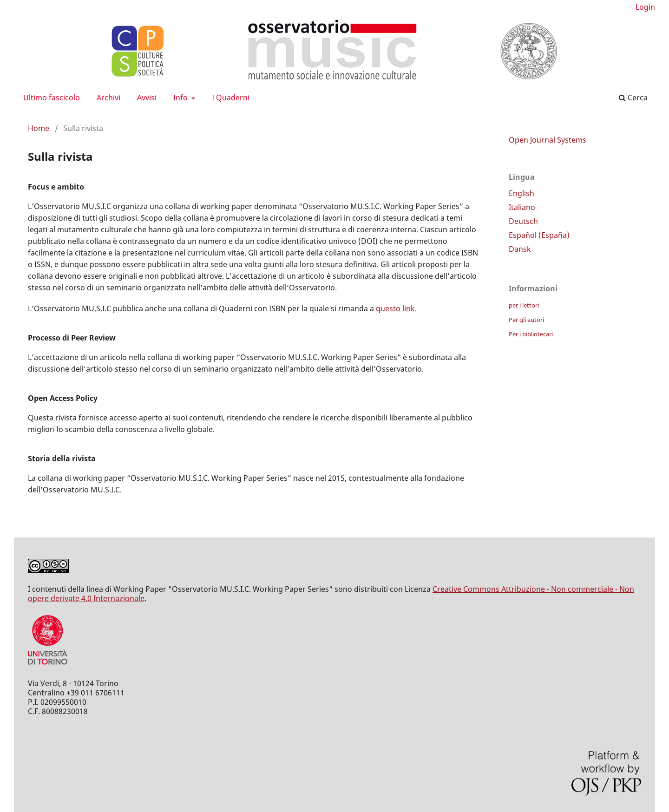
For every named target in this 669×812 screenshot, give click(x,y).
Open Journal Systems (548, 140)
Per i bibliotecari (531, 334)
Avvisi (147, 98)
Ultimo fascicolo (52, 98)
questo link (395, 308)
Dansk (520, 249)
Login (645, 7)
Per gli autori (526, 320)
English (521, 193)
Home (39, 128)
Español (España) (539, 235)
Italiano (522, 207)
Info (181, 98)
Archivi (108, 98)
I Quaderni (231, 98)
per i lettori (524, 305)
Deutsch (523, 221)
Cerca (633, 98)
